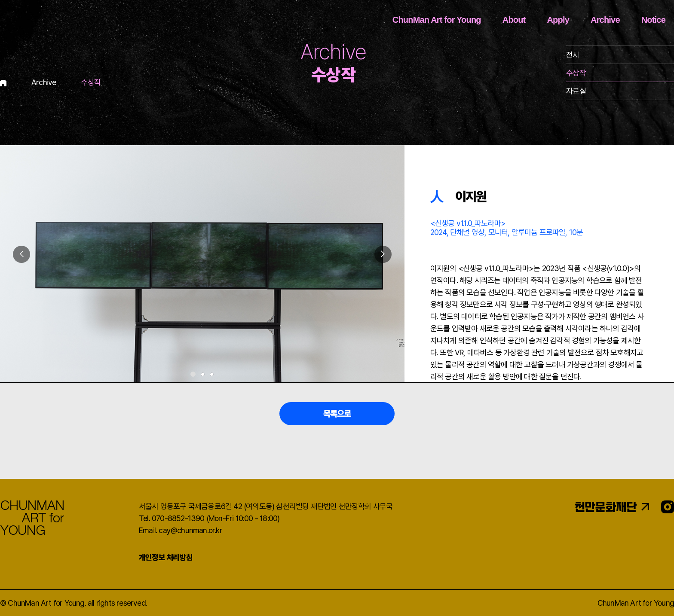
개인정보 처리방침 (166, 557)
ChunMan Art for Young (437, 20)
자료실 (576, 91)
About (514, 20)
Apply (558, 20)
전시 (573, 55)
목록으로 (337, 414)
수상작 (576, 73)
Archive (605, 20)
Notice (653, 20)
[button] (383, 254)
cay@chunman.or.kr (190, 530)
